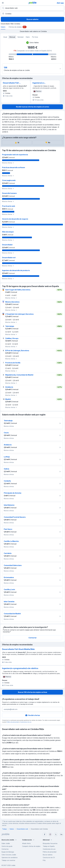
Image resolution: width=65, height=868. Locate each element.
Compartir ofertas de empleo (31, 846)
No (48, 143)
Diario (28, 37)
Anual (5, 37)
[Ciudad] (32, 14)
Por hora (35, 37)
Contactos (5, 849)
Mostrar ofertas (8, 163)
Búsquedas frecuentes (50, 843)
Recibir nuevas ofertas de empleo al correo (33, 107)
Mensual (12, 37)
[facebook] (45, 834)
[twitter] (56, 834)
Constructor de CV (49, 857)
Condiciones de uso (26, 722)
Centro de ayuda (7, 846)
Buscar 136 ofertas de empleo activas (33, 692)
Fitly (44, 860)
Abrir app (60, 3)
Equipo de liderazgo (8, 852)
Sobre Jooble (6, 843)
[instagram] (50, 834)
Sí (17, 143)
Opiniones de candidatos (10, 857)
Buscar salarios (32, 19)
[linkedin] (61, 834)
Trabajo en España (49, 846)
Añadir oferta (26, 843)
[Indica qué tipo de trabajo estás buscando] (32, 8)
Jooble (13, 865)
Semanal (20, 37)
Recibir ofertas (32, 715)
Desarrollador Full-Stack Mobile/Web (11, 83)
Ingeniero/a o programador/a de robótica (41, 83)
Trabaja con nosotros (8, 860)
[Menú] (3, 3)
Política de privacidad (13, 722)
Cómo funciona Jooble (9, 855)
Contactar (32, 638)
